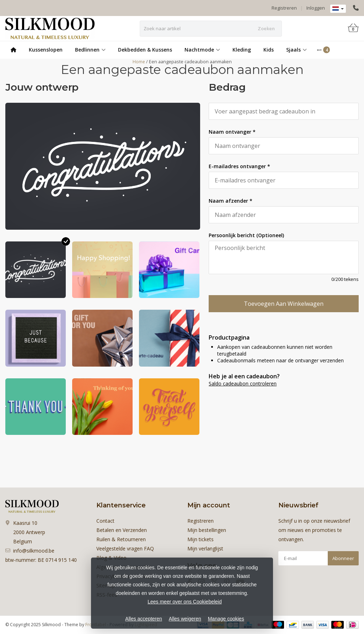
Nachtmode (202, 50)
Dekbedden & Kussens (145, 50)
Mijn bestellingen (207, 530)
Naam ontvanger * (232, 132)
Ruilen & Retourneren (121, 539)
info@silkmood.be (34, 551)
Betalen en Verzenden (122, 530)
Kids (269, 50)
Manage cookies (226, 619)
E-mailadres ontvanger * (239, 166)
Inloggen (316, 8)
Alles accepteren (144, 619)
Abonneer (343, 558)
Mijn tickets (200, 539)
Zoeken (266, 28)
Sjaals (296, 50)
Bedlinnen (90, 50)
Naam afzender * (231, 201)
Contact (105, 521)
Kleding (242, 50)
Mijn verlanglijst (205, 548)
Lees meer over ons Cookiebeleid (185, 602)
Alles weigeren (185, 619)
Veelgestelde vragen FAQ (125, 548)
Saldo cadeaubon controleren (243, 383)
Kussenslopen (46, 50)
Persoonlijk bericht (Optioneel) (246, 235)
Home (139, 62)
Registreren (284, 8)
